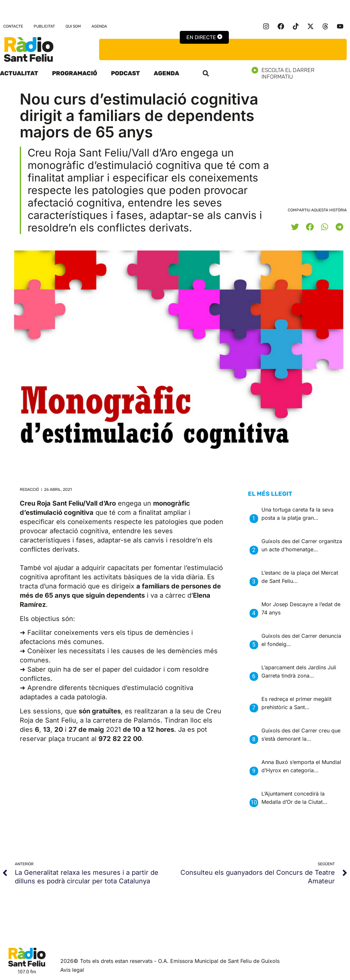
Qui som (73, 26)
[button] (206, 73)
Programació (75, 73)
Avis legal (72, 970)
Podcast (125, 73)
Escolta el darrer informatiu (301, 73)
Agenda (99, 26)
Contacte (13, 26)
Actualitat (19, 73)
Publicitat (44, 26)
